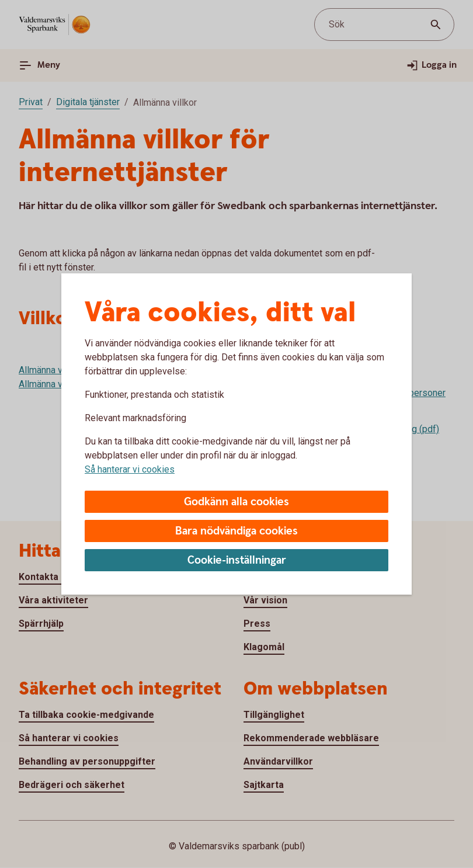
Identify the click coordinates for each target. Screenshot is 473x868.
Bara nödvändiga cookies (236, 531)
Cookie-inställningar (237, 560)
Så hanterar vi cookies (130, 469)
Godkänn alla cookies (236, 502)
